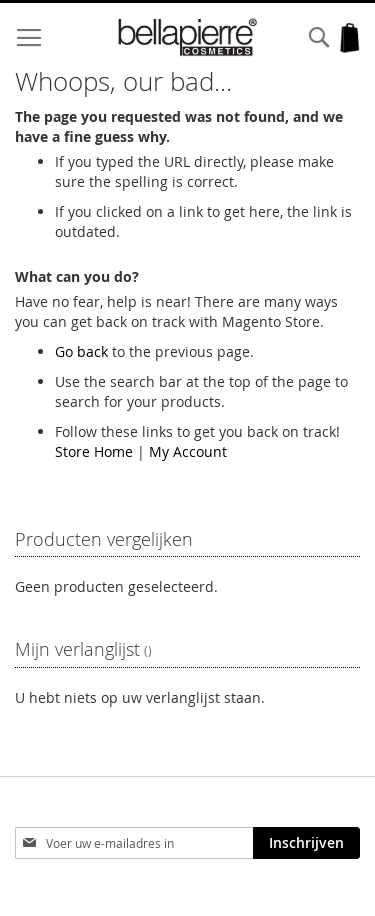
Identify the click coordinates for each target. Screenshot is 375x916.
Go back (81, 351)
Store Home (94, 451)
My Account (188, 451)
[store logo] (188, 37)
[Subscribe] (306, 843)
